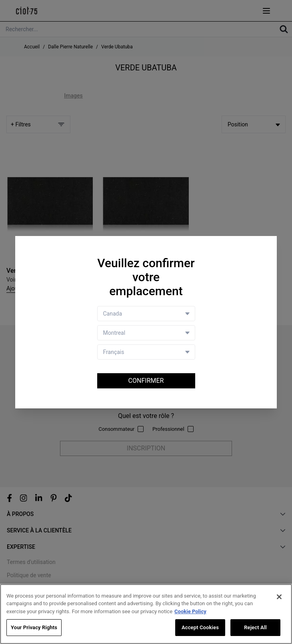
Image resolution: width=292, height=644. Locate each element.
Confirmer (146, 381)
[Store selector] (146, 333)
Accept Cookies (200, 628)
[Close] (279, 597)
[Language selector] (146, 352)
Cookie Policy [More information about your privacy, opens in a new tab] (190, 611)
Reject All (255, 628)
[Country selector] (146, 314)
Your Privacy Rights (34, 628)
